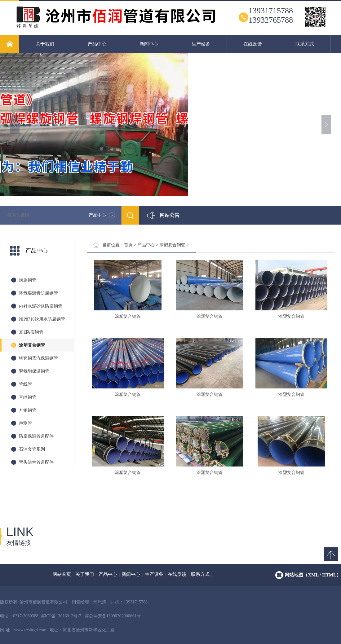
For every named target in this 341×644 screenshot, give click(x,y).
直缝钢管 (28, 397)
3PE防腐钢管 (31, 332)
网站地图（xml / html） (313, 575)
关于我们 (45, 44)
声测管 (25, 423)
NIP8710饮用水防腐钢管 (42, 319)
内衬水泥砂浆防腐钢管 (41, 306)
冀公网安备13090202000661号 (113, 616)
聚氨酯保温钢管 (34, 371)
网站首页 (62, 574)
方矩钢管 (28, 410)
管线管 (25, 384)
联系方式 (305, 44)
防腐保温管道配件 (36, 436)
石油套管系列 (32, 449)
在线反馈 (253, 44)
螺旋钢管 (28, 280)
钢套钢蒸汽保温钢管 (38, 358)
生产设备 (201, 44)
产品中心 (97, 44)
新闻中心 (149, 44)
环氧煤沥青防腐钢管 (38, 293)
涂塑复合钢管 (32, 345)
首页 (128, 245)
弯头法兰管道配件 (36, 462)
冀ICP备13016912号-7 (61, 616)
